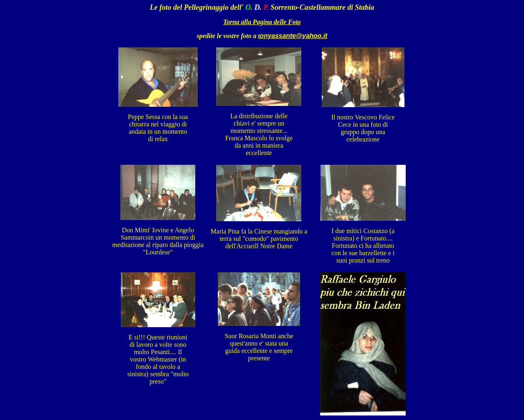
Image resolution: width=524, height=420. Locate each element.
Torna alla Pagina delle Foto (262, 22)
